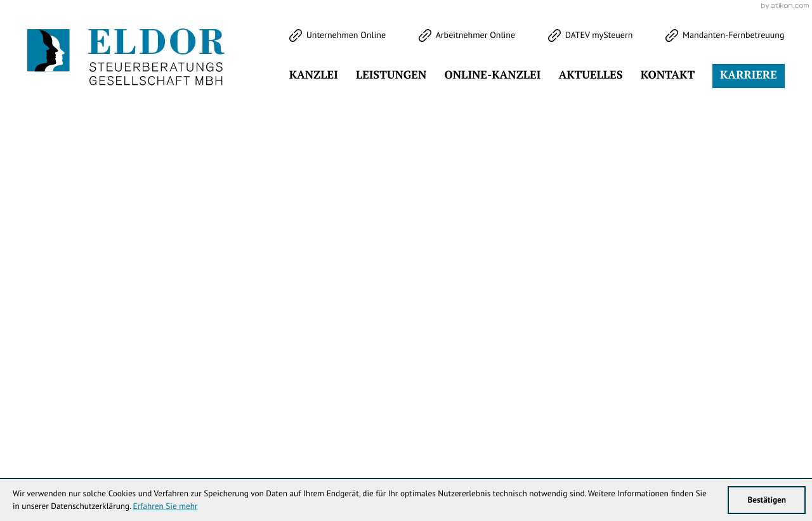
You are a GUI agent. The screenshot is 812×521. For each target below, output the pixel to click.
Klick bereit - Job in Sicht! (703, 290)
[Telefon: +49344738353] (346, 430)
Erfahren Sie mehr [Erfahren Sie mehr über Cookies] (166, 506)
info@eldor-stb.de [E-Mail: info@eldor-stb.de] (514, 430)
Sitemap (767, 430)
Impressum (659, 430)
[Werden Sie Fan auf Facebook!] (79, 87)
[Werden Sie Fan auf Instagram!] (119, 87)
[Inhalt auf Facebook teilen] (532, 306)
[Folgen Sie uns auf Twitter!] (38, 87)
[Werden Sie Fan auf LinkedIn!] (160, 87)
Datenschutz (716, 430)
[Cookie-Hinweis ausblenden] (578, 290)
